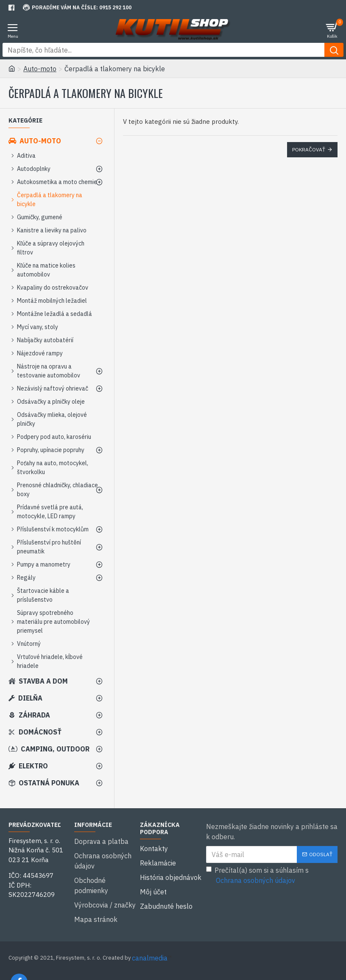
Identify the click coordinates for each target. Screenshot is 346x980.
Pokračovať (309, 149)
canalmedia (150, 937)
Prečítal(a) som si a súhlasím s (257, 876)
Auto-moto (40, 69)
